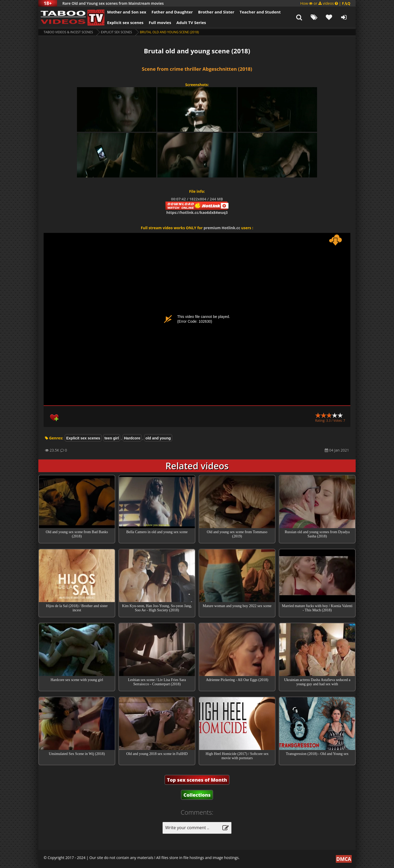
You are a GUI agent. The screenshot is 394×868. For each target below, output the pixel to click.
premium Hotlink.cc (222, 228)
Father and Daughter (172, 12)
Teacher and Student (260, 12)
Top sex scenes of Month (197, 780)
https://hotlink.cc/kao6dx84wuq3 (197, 212)
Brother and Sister (216, 12)
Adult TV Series (191, 22)
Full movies (160, 22)
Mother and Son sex (127, 12)
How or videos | (325, 3)
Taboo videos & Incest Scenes (68, 32)
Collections (197, 795)
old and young (158, 438)
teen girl (112, 438)
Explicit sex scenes (125, 22)
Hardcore (132, 438)
